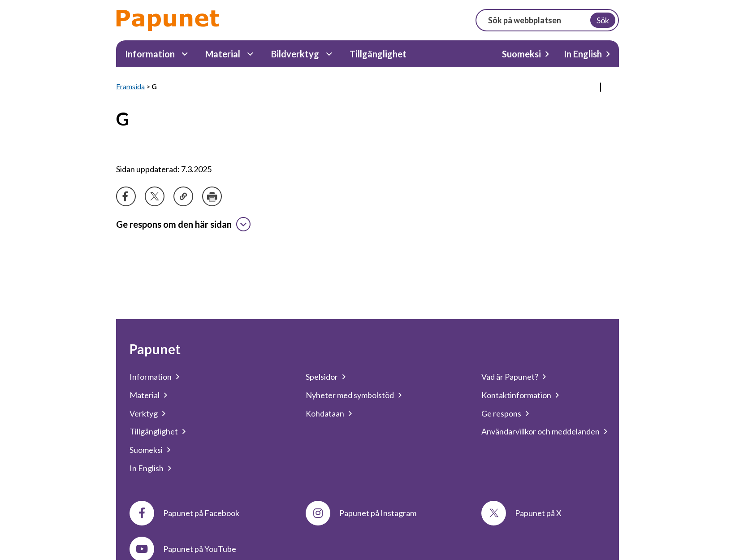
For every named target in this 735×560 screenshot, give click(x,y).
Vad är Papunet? (510, 377)
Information (150, 54)
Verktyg (144, 413)
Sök (603, 20)
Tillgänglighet (378, 54)
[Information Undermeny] (185, 54)
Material (223, 54)
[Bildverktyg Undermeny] (329, 54)
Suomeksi (521, 54)
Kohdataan (325, 413)
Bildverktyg (295, 54)
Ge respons (501, 413)
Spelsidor (322, 377)
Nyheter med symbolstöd (350, 395)
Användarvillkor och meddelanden (540, 431)
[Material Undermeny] (250, 54)
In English (583, 54)
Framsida (130, 86)
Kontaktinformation (516, 395)
